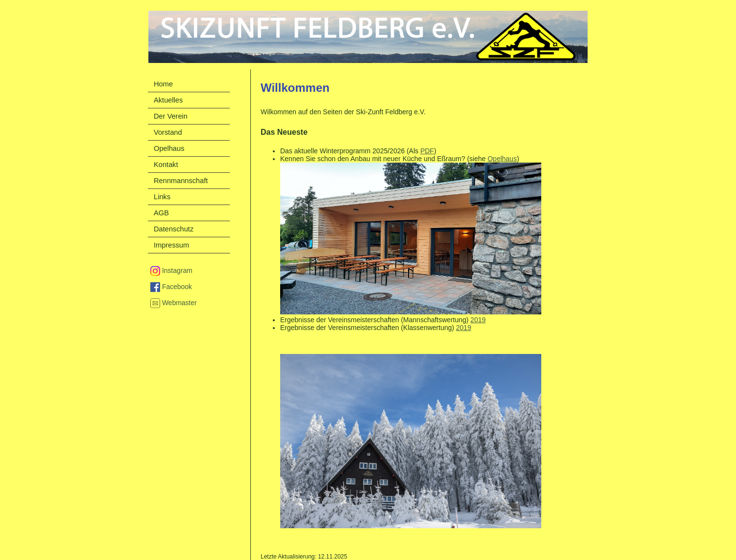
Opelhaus (502, 159)
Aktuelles (168, 100)
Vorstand (168, 132)
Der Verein (171, 116)
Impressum (171, 245)
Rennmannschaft (181, 181)
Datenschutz (174, 229)
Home (163, 84)
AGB (161, 213)
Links (162, 197)
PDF (427, 151)
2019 (478, 320)
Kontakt (166, 165)
